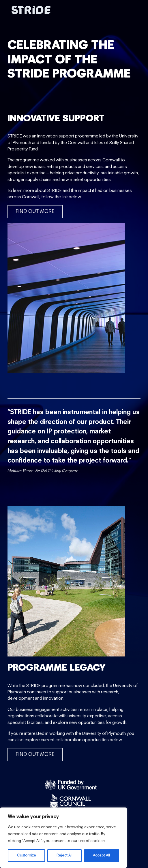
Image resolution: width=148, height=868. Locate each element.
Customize (27, 855)
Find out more (35, 212)
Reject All (64, 855)
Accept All (101, 855)
